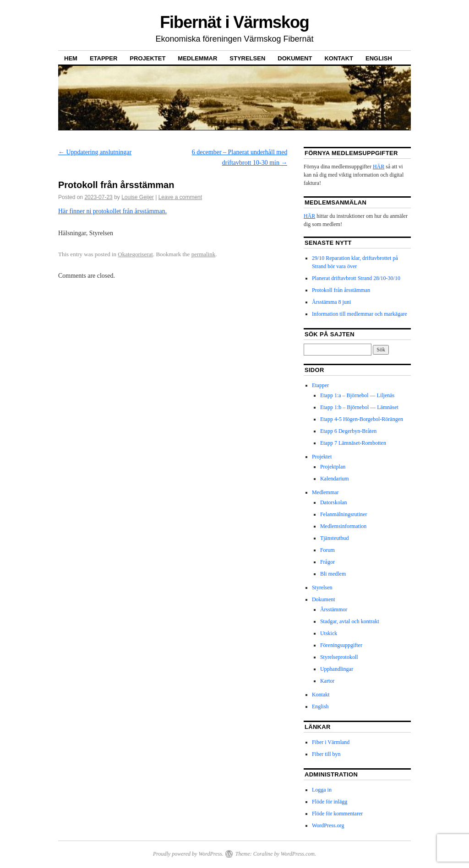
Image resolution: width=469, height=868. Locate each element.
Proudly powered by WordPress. (188, 854)
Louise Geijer (138, 197)
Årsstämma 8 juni (331, 302)
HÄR (379, 167)
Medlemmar (197, 58)
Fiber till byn (326, 754)
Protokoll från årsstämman (341, 290)
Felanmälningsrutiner (344, 514)
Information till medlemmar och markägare (360, 314)
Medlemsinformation (343, 526)
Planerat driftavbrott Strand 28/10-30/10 (356, 278)
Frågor (327, 562)
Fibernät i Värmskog (234, 22)
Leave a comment (180, 197)
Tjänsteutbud (335, 538)
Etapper (104, 58)
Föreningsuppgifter (341, 645)
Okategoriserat (135, 254)
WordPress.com (298, 854)
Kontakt (339, 58)
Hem (71, 58)
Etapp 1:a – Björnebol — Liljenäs (357, 395)
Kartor (327, 681)
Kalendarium (335, 479)
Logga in (322, 790)
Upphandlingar (337, 669)
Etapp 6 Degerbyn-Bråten (348, 431)
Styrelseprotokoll (339, 657)
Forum (327, 550)
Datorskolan (334, 502)
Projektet (147, 58)
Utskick (329, 633)
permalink (204, 254)
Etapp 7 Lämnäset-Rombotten (353, 443)
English (379, 58)
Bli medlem (333, 574)
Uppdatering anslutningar (95, 152)
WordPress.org (328, 825)
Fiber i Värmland (331, 742)
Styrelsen (247, 58)
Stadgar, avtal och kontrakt (350, 621)
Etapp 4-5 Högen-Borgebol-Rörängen (362, 419)
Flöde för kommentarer (337, 814)
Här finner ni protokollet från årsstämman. (112, 211)
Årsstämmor (334, 609)
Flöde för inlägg (330, 802)
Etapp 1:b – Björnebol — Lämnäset (359, 407)
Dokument (295, 58)
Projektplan (333, 467)
